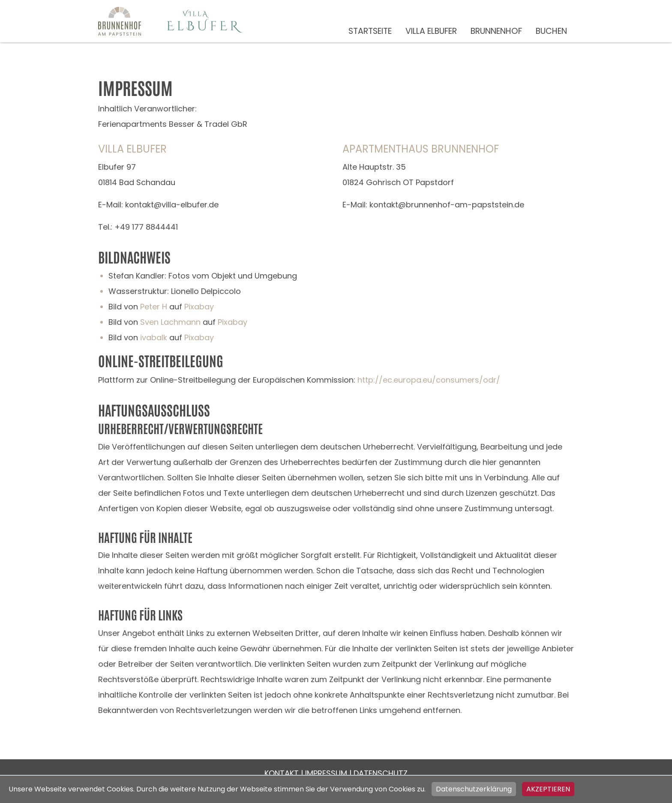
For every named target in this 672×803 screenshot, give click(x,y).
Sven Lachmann (170, 322)
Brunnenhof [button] (496, 31)
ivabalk (154, 337)
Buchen (551, 31)
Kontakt (282, 773)
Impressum (326, 773)
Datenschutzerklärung (474, 789)
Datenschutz (381, 773)
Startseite (370, 31)
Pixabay (199, 307)
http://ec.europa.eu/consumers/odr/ (429, 380)
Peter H (154, 307)
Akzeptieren (548, 789)
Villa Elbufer (431, 31)
